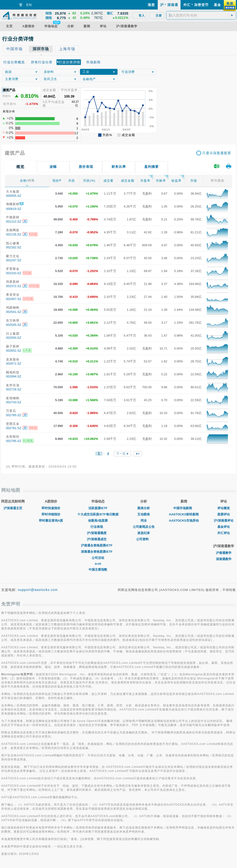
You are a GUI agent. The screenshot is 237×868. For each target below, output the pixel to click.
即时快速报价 (51, 508)
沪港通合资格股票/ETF (98, 545)
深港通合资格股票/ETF (98, 552)
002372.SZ (14, 286)
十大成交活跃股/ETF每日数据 (98, 514)
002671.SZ (14, 363)
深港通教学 (224, 559)
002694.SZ (14, 376)
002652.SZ (14, 351)
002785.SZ (14, 415)
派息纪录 (144, 533)
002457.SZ (14, 299)
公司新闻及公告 (144, 527)
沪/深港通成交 (98, 539)
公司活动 (98, 558)
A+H (98, 564)
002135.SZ (14, 234)
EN (29, 5)
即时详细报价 (51, 514)
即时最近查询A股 (51, 521)
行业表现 (98, 527)
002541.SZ (14, 312)
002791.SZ (14, 428)
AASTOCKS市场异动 (184, 521)
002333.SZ (14, 273)
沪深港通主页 (13, 508)
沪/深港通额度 (98, 533)
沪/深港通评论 (224, 521)
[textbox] (201, 15)
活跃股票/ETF (98, 508)
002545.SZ (14, 325)
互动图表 (144, 514)
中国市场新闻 (184, 508)
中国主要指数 (98, 570)
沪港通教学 (224, 553)
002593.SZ (14, 338)
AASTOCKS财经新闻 (184, 514)
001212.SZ (14, 221)
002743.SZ (14, 402)
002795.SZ (14, 441)
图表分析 (144, 508)
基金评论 (224, 527)
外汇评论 (224, 533)
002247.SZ (14, 260)
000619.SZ (14, 209)
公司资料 (144, 539)
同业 (144, 521)
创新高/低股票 (98, 521)
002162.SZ (14, 247)
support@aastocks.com (38, 590)
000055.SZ (14, 196)
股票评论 (224, 514)
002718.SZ (14, 389)
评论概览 (224, 508)
